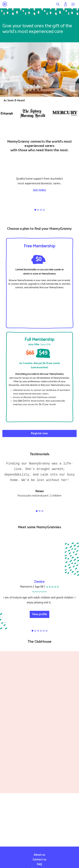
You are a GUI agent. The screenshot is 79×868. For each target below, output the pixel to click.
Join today (39, 190)
